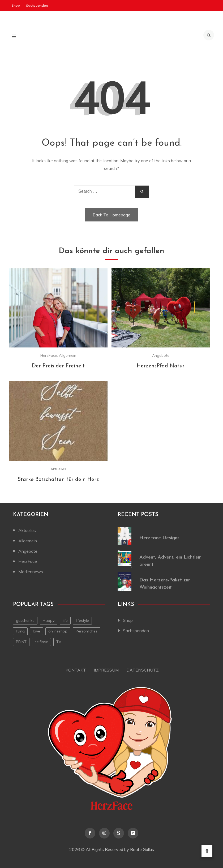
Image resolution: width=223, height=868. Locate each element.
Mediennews (31, 572)
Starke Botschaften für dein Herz (58, 480)
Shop (16, 5)
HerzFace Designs (159, 538)
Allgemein (68, 355)
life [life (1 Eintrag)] (65, 620)
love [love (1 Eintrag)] (37, 631)
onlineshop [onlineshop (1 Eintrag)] (58, 631)
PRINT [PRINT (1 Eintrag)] (21, 642)
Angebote (161, 355)
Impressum (106, 670)
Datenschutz (143, 670)
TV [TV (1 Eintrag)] (59, 642)
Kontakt (76, 670)
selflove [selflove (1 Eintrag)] (41, 642)
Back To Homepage (111, 215)
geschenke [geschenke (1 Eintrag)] (25, 620)
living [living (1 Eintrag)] (20, 631)
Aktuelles (58, 469)
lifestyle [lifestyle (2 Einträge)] (82, 620)
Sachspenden (37, 5)
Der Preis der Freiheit (58, 366)
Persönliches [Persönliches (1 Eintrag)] (87, 631)
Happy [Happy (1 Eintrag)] (49, 620)
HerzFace (49, 355)
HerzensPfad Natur (161, 366)
